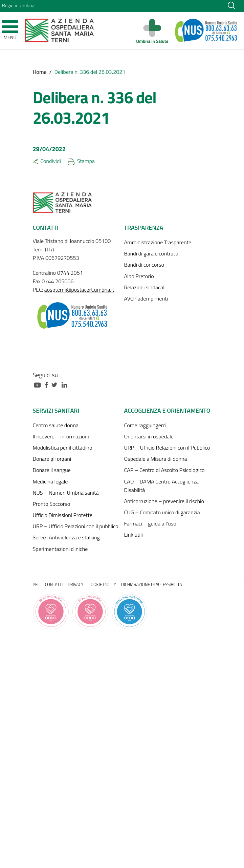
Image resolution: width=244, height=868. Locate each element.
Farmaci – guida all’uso (150, 523)
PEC (36, 585)
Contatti (54, 585)
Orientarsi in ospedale (149, 436)
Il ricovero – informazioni (61, 436)
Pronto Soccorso (52, 504)
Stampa (81, 161)
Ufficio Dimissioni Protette (63, 515)
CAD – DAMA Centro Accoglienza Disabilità (161, 486)
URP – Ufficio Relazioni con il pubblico (76, 526)
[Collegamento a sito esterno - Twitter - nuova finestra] (56, 384)
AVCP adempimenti (146, 298)
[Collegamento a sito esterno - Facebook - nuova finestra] (48, 384)
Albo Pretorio (139, 276)
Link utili (134, 535)
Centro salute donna (56, 425)
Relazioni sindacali (145, 287)
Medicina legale (50, 481)
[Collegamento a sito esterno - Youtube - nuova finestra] (39, 384)
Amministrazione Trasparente (158, 242)
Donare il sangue (52, 470)
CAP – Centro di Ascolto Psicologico (164, 470)
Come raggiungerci (145, 425)
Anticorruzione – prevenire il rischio (164, 501)
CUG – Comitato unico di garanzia (162, 512)
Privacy (75, 585)
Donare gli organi (52, 459)
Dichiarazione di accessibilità (152, 585)
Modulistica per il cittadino (63, 448)
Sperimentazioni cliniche (60, 549)
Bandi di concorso (144, 265)
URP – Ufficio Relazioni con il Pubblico (167, 448)
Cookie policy (102, 585)
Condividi (47, 161)
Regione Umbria (18, 5)
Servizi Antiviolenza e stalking (66, 537)
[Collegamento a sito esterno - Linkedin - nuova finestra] (66, 384)
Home (40, 72)
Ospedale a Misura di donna (156, 459)
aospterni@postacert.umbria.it (79, 290)
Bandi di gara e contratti (151, 253)
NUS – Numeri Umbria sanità (66, 493)
